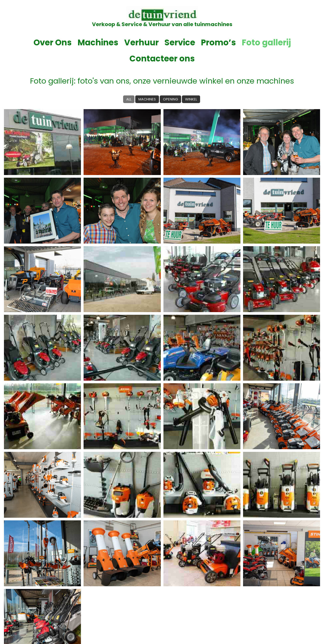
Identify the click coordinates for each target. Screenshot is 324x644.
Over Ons (27, 43)
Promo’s (182, 43)
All (127, 83)
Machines (70, 43)
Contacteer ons (286, 43)
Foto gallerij (227, 43)
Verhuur (110, 43)
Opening (171, 83)
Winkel (192, 83)
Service (145, 43)
